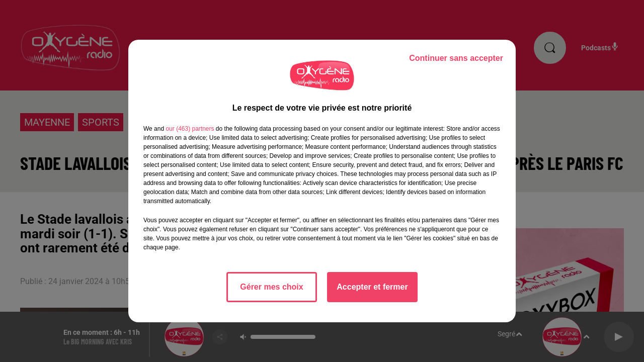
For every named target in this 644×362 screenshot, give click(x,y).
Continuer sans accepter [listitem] (456, 58)
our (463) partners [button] (190, 129)
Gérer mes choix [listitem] (271, 287)
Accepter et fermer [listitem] (372, 287)
